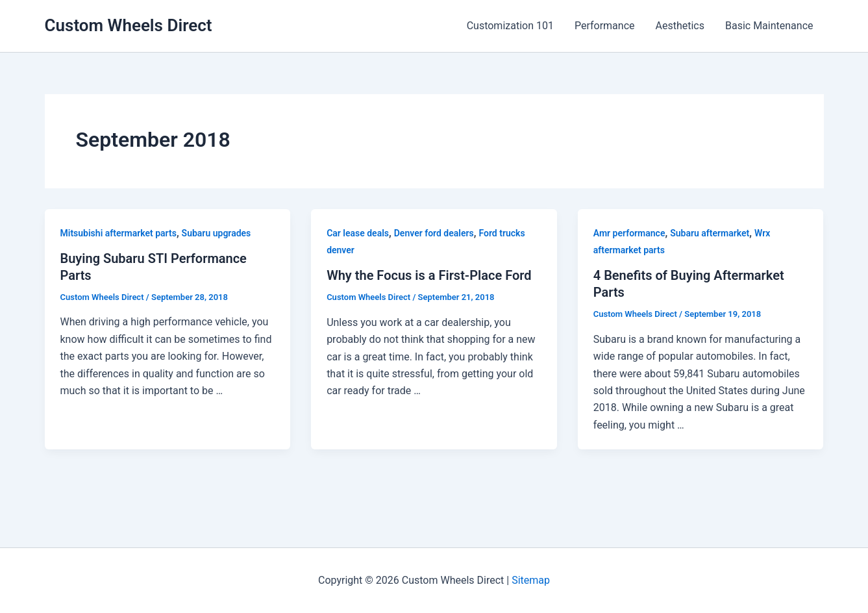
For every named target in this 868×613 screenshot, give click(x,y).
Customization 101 (510, 26)
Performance (605, 26)
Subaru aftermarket (710, 233)
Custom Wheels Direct (129, 25)
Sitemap (531, 580)
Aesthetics (680, 26)
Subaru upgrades (217, 233)
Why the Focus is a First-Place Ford (429, 275)
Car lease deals (358, 233)
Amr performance (629, 233)
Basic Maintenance (769, 26)
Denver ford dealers (434, 233)
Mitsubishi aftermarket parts (118, 233)
